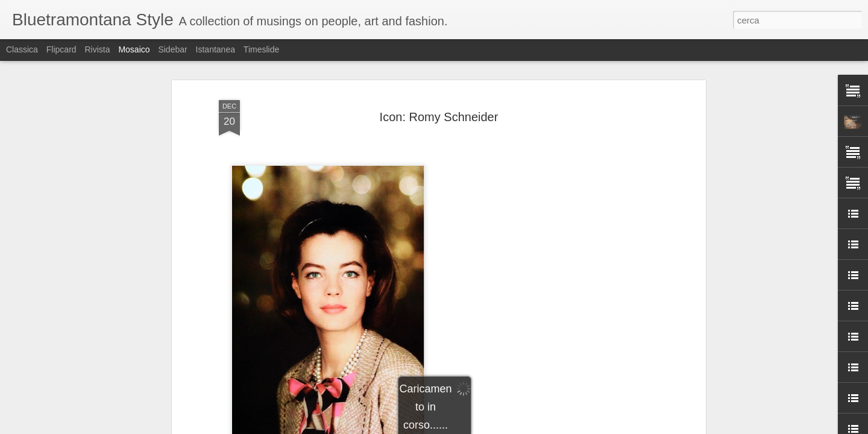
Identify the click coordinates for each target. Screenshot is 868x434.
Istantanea (215, 49)
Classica (22, 49)
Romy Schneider (458, 253)
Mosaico (134, 49)
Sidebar (172, 49)
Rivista (97, 49)
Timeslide (261, 49)
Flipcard (61, 49)
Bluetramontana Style (501, 237)
